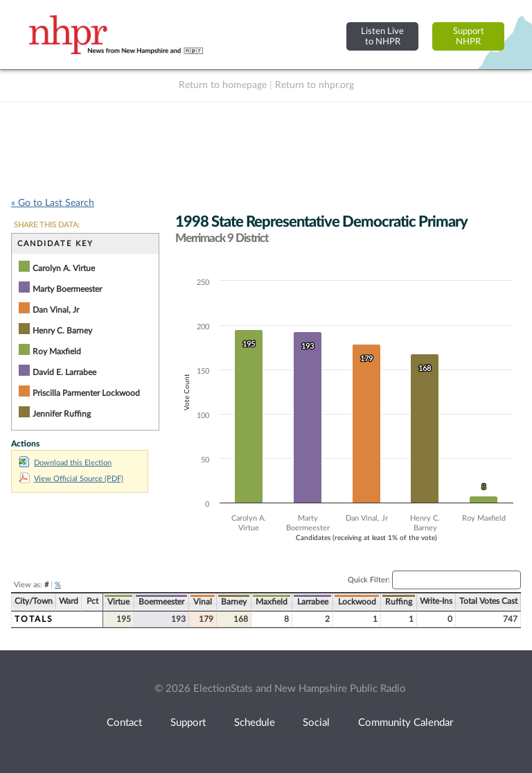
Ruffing (399, 602)
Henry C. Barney (62, 331)
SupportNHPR (469, 36)
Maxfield (272, 602)
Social (316, 723)
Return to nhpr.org (314, 85)
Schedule (255, 723)
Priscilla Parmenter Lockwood (86, 393)
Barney (234, 602)
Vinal (203, 602)
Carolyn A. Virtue (64, 268)
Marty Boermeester (67, 289)
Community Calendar (406, 723)
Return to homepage (223, 85)
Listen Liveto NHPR (382, 36)
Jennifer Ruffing (62, 414)
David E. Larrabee (64, 372)
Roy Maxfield (57, 351)
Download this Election (65, 463)
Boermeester (161, 602)
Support (188, 723)
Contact (124, 723)
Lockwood (357, 602)
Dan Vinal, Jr (56, 310)
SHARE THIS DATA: (47, 225)
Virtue (118, 602)
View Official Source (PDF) (71, 479)
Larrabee (313, 602)
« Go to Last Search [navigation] (53, 203)
